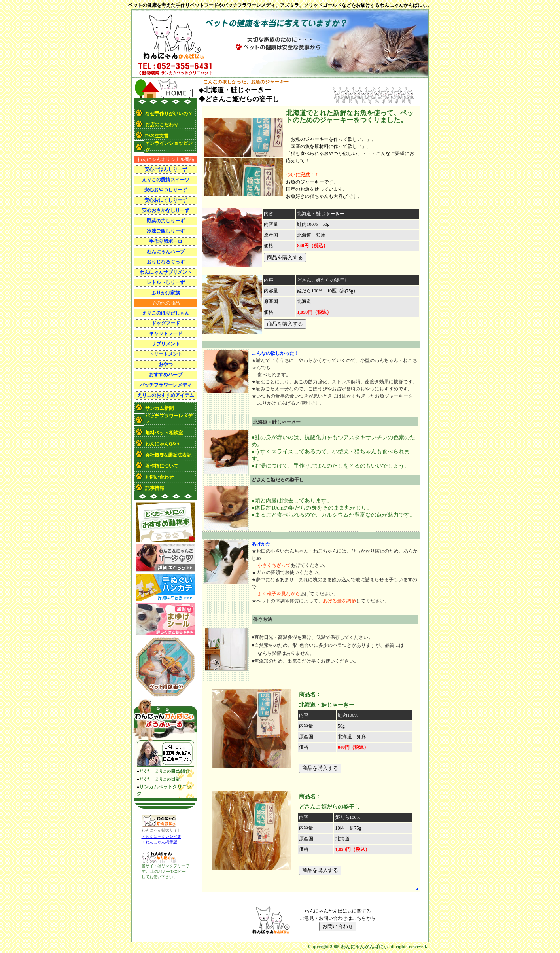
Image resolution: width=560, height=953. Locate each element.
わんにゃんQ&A (163, 444)
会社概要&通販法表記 (168, 455)
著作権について (162, 466)
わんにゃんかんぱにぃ (365, 947)
